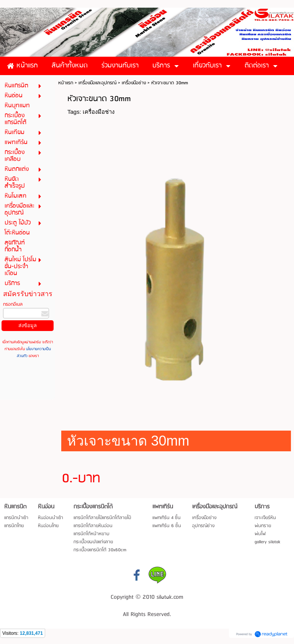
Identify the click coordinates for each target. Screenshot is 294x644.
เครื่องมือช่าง (134, 83)
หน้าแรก (66, 83)
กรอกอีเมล (13, 304)
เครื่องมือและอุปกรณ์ (97, 83)
